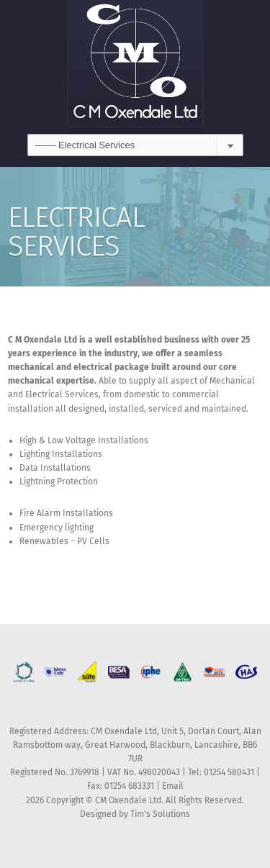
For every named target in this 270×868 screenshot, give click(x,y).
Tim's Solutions (160, 814)
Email (173, 786)
